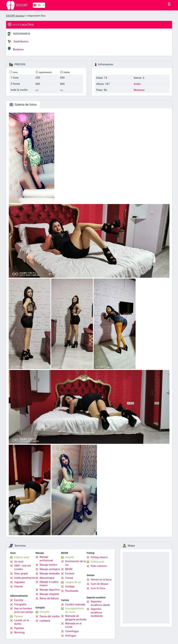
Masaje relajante (49, 594)
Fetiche (18, 587)
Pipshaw (19, 628)
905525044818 (21, 34)
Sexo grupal (21, 573)
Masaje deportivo (50, 590)
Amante (70, 557)
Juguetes (19, 582)
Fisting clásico (99, 557)
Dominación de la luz (75, 563)
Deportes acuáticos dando (100, 603)
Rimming (19, 633)
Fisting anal (97, 562)
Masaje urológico (50, 569)
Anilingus (71, 636)
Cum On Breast (99, 584)
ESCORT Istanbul (15, 16)
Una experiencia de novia (74, 610)
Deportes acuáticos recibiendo (97, 612)
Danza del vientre (50, 616)
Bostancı (16, 49)
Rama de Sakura (49, 598)
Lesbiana (45, 621)
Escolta (19, 600)
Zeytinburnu (18, 41)
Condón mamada (75, 604)
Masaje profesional (46, 559)
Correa (69, 578)
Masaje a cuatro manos (49, 584)
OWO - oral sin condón (22, 567)
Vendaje (70, 587)
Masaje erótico (48, 565)
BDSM (69, 569)
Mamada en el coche (73, 625)
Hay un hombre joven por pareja (23, 610)
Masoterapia (47, 578)
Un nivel (19, 562)
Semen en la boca (101, 580)
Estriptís (45, 612)
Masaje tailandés (50, 573)
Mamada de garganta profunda (76, 618)
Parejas (19, 616)
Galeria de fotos (23, 105)
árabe (137, 84)
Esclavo (70, 573)
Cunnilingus (72, 631)
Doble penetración (25, 578)
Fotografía (20, 604)
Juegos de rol (73, 582)
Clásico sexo (22, 557)
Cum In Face (98, 588)
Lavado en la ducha (21, 622)
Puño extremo (99, 566)
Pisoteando (72, 591)
